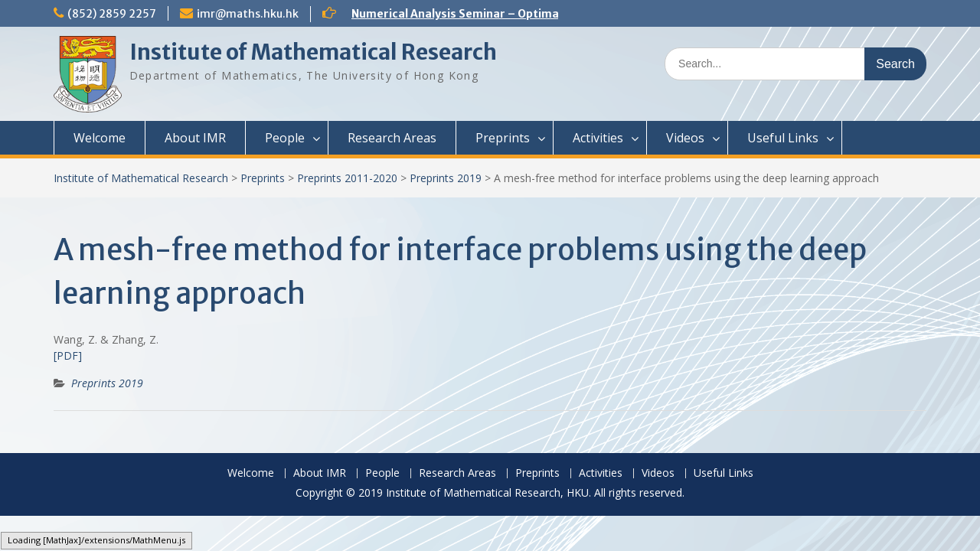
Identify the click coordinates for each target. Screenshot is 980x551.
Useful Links (783, 138)
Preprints (503, 138)
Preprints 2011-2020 (347, 178)
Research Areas (392, 138)
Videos (685, 138)
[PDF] (68, 355)
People (285, 138)
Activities (598, 138)
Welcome (100, 138)
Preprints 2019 (446, 178)
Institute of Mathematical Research (313, 52)
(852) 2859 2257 (112, 14)
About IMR (195, 138)
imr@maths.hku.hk (248, 14)
